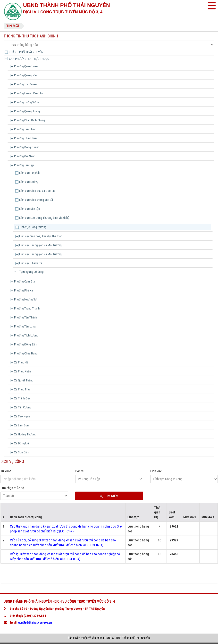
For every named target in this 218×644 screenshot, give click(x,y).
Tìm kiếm (109, 496)
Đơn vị (79, 471)
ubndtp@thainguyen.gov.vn (35, 622)
